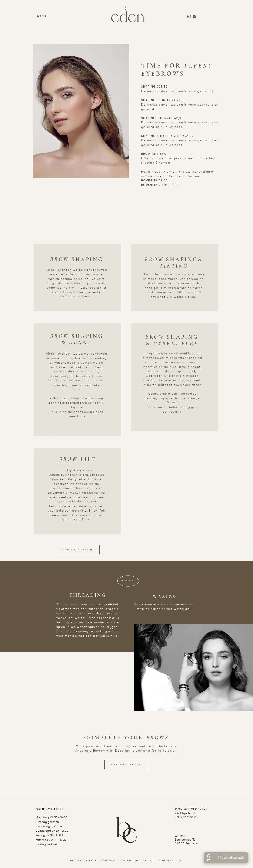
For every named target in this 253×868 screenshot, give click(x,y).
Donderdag (43, 831)
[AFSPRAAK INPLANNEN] (78, 550)
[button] (42, 17)
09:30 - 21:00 (60, 831)
